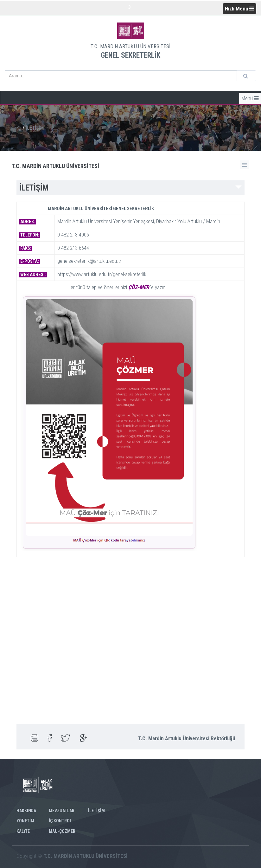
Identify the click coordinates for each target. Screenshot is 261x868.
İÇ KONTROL (60, 821)
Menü (250, 98)
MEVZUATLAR (62, 811)
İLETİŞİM (96, 811)
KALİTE (23, 831)
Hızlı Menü (239, 9)
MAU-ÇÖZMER (62, 831)
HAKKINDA (26, 811)
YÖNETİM (25, 821)
